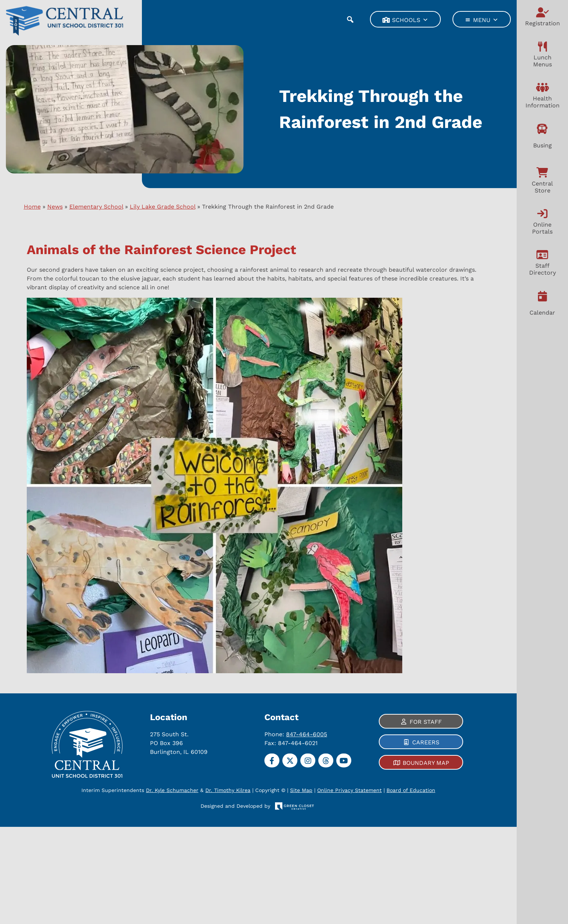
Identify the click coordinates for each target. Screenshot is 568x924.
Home (32, 207)
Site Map (301, 790)
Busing (543, 145)
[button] (350, 19)
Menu (486, 20)
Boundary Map (426, 763)
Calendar (542, 313)
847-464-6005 (307, 734)
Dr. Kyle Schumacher (172, 790)
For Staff (426, 722)
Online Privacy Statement (349, 790)
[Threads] (326, 760)
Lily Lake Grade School (163, 207)
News (55, 207)
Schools (410, 20)
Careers (426, 742)
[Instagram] (308, 760)
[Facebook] (272, 760)
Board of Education (411, 790)
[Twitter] (290, 760)
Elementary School (96, 207)
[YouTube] (344, 760)
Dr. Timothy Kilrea (228, 790)
